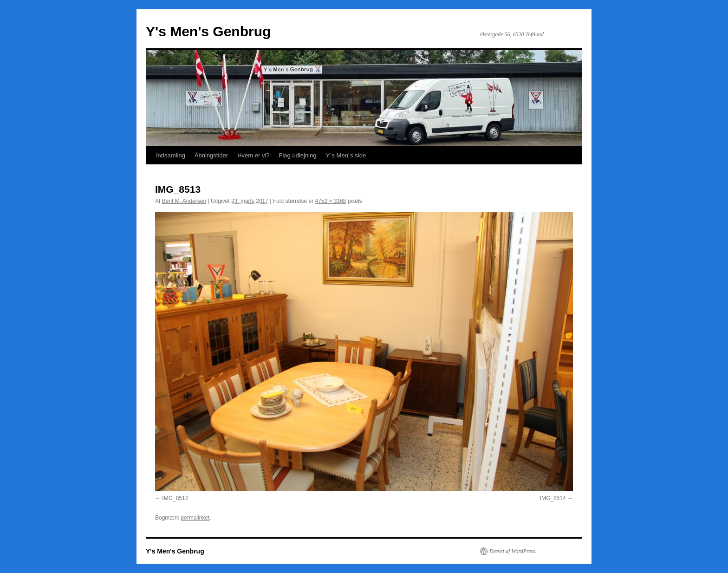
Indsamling (171, 155)
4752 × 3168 (330, 201)
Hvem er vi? (253, 155)
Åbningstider (211, 155)
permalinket (195, 518)
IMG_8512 (175, 498)
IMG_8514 (553, 498)
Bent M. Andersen (184, 201)
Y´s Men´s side (346, 155)
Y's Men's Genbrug (208, 31)
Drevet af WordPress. (513, 551)
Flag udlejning (298, 155)
